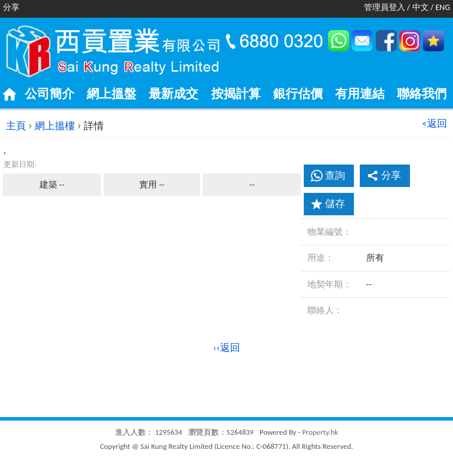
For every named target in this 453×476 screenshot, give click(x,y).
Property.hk (320, 432)
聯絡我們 (422, 94)
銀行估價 (298, 94)
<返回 (435, 124)
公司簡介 (50, 94)
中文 (421, 7)
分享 (384, 175)
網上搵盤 (111, 94)
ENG (443, 7)
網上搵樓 (55, 126)
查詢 (335, 175)
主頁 (16, 126)
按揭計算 (236, 94)
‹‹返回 (226, 348)
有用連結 (360, 94)
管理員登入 (385, 7)
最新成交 (173, 94)
